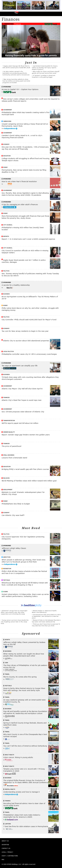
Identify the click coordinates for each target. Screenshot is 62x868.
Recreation (7, 569)
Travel (7, 674)
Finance (8, 801)
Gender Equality (9, 432)
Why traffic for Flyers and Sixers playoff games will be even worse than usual (46, 72)
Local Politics (8, 351)
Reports (6, 236)
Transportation (9, 420)
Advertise (5, 845)
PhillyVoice (5, 14)
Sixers (5, 592)
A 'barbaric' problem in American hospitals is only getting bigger (44, 76)
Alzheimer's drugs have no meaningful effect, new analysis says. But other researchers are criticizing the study (14, 612)
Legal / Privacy (7, 852)
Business (6, 294)
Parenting (9, 24)
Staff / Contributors (10, 856)
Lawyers (8, 824)
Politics (6, 271)
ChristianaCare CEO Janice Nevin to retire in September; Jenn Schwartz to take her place (46, 616)
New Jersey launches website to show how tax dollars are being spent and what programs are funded (16, 81)
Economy (6, 144)
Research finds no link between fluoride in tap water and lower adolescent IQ (46, 621)
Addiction (7, 557)
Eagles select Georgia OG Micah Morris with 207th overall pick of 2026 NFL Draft (16, 67)
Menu (59, 14)
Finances (18, 24)
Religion (6, 478)
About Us (5, 841)
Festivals (7, 580)
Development (8, 490)
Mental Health (10, 789)
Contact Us (6, 848)
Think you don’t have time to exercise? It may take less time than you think (46, 625)
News (16, 13)
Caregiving (7, 121)
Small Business (9, 455)
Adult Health (9, 755)
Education (7, 156)
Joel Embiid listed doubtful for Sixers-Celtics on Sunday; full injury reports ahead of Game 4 (45, 68)
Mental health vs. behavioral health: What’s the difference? (44, 611)
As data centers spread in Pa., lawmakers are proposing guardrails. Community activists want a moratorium (16, 73)
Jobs (6, 663)
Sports (7, 640)
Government (8, 110)
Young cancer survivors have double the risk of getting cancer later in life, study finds (15, 622)
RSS (3, 859)
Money (5, 167)
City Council (8, 225)
